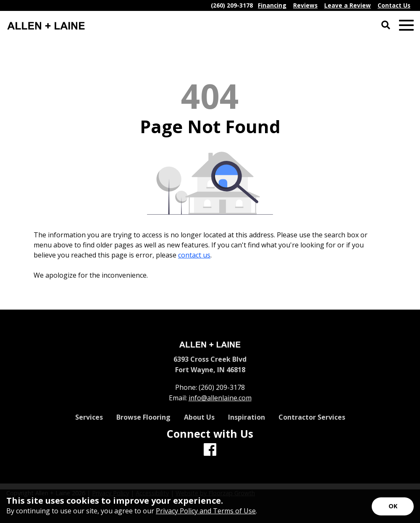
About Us (199, 417)
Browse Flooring (143, 417)
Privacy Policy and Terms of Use (206, 511)
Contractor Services (312, 417)
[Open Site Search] (386, 25)
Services (89, 417)
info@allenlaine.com (220, 398)
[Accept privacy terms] (393, 506)
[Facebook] (210, 450)
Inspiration (247, 417)
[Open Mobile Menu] (406, 25)
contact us (194, 255)
